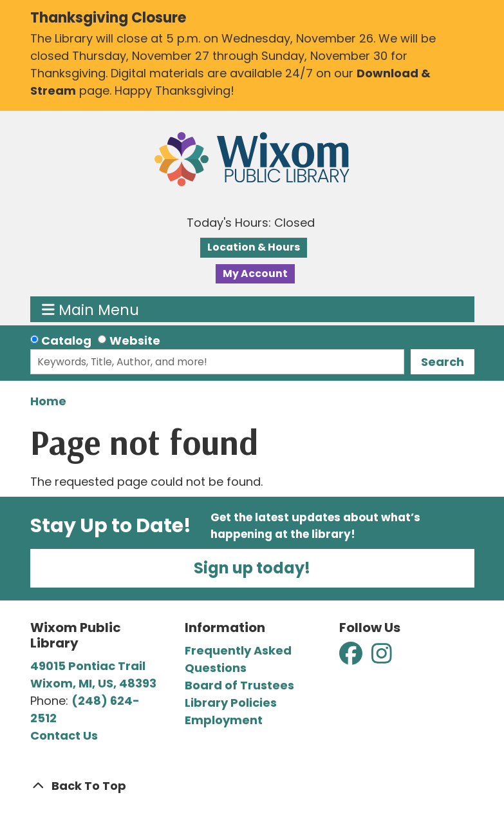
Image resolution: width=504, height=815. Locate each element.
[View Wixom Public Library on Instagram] (382, 658)
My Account (255, 273)
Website (135, 340)
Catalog (66, 340)
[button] (251, 223)
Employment (224, 720)
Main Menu (90, 309)
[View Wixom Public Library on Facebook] (352, 658)
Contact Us (64, 735)
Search (443, 362)
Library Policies (231, 703)
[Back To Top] (252, 786)
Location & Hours (254, 247)
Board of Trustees (239, 685)
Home (48, 401)
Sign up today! (252, 568)
